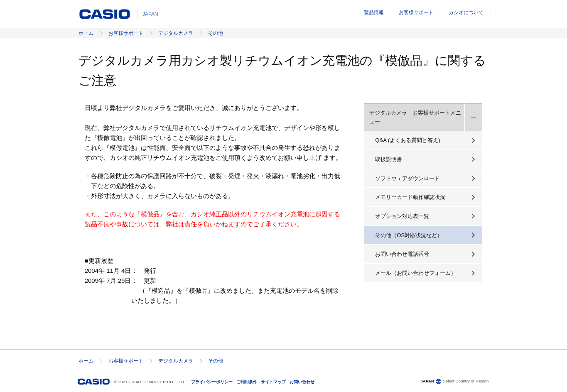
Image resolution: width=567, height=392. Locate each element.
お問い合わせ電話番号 (402, 254)
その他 (216, 33)
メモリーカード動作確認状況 (410, 197)
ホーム (86, 33)
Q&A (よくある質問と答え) (407, 140)
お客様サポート (416, 12)
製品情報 (374, 12)
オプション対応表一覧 (402, 216)
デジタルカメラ (176, 33)
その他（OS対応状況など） (409, 235)
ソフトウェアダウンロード (407, 178)
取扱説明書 (389, 159)
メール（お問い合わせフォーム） (416, 273)
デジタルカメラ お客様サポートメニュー (415, 117)
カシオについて (466, 12)
